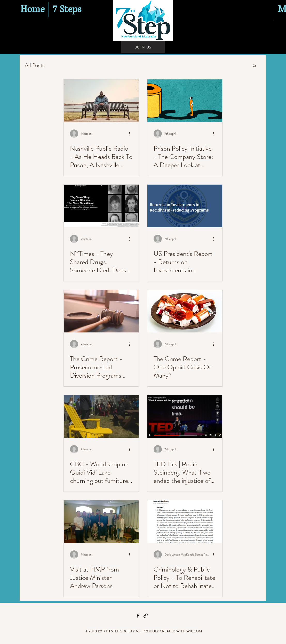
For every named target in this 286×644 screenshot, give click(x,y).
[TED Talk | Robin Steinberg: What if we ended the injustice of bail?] (185, 416)
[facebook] (138, 616)
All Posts (35, 65)
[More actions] (132, 134)
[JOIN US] (143, 47)
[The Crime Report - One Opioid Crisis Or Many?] (185, 311)
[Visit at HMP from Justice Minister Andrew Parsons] (101, 522)
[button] (254, 66)
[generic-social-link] (146, 616)
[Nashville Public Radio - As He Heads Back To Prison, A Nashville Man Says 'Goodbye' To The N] (101, 101)
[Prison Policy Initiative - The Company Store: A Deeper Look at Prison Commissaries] (185, 101)
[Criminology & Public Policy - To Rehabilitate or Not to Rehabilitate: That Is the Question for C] (185, 522)
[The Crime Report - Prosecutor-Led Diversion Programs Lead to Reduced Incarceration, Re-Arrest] (101, 311)
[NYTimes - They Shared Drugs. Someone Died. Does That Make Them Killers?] (101, 206)
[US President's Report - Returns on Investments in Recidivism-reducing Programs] (185, 206)
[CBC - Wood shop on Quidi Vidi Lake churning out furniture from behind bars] (101, 416)
